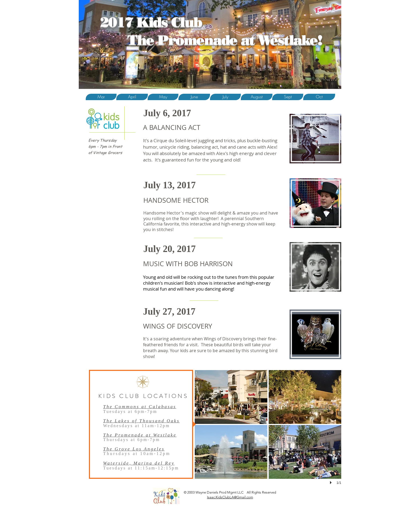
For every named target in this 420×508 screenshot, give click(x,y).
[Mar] (101, 97)
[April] (132, 97)
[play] (332, 483)
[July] (225, 97)
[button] (163, 97)
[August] (257, 97)
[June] (194, 97)
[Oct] (319, 97)
